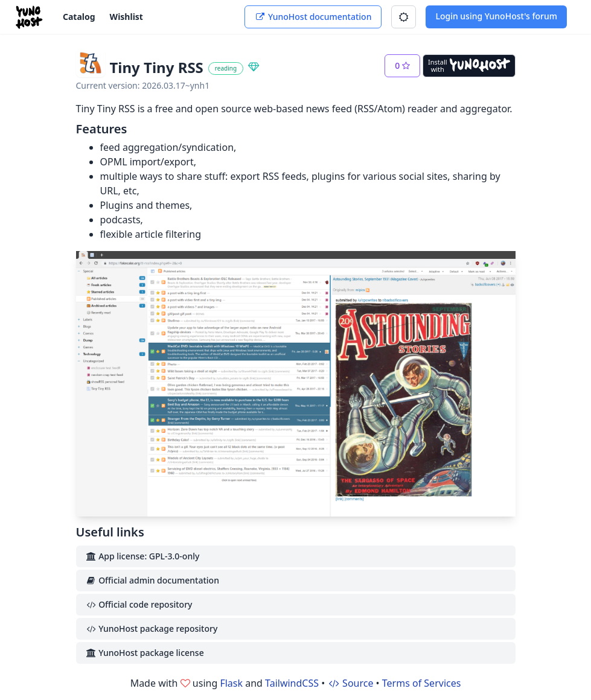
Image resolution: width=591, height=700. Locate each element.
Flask (231, 683)
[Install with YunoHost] (469, 66)
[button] (404, 17)
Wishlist (126, 17)
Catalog (79, 17)
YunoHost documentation (313, 17)
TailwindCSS (292, 683)
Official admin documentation (152, 580)
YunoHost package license (145, 653)
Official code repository (139, 604)
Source (350, 683)
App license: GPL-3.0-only (143, 556)
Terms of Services (422, 683)
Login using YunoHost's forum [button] (496, 16)
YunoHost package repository (152, 628)
